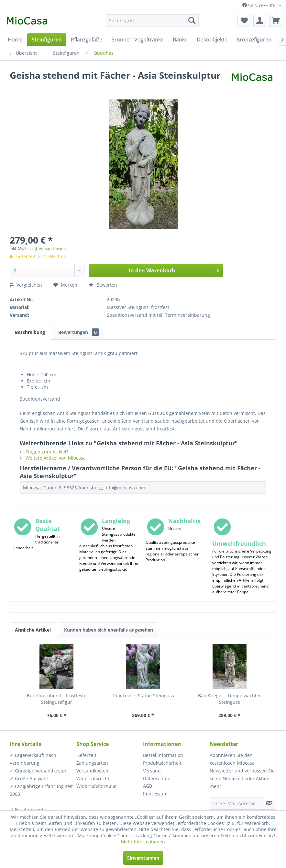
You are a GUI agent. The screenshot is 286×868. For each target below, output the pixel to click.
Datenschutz (157, 778)
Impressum (155, 794)
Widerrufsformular (97, 786)
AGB (148, 786)
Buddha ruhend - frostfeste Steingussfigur (57, 699)
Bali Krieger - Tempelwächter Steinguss (230, 699)
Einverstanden (143, 858)
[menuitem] (152, 20)
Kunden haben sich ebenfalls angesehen (109, 630)
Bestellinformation (163, 755)
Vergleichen (26, 285)
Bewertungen (79, 332)
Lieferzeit (86, 755)
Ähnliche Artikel (33, 630)
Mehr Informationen (143, 842)
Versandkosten (92, 771)
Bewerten (103, 285)
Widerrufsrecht (93, 778)
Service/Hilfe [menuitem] (259, 5)
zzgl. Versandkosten (48, 249)
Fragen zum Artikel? (44, 452)
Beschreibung (30, 332)
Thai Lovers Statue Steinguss (143, 696)
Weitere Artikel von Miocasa (53, 458)
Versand (152, 771)
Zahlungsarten (92, 763)
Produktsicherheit (162, 763)
